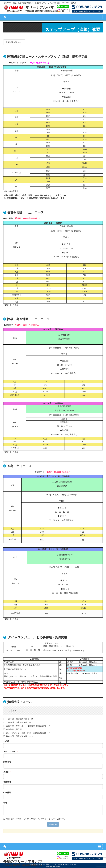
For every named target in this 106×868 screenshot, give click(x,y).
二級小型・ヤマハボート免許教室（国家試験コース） (28, 726)
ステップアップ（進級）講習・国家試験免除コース (27, 733)
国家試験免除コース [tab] (14, 42)
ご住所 (7, 772)
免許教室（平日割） (13, 729)
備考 (5, 803)
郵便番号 (7, 762)
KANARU (57, 866)
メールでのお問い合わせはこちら (87, 11)
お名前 (7, 741)
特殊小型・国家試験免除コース (18, 736)
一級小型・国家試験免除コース (18, 719)
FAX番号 (7, 793)
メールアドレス (11, 751)
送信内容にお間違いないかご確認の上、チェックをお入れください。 (35, 819)
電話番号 (8, 782)
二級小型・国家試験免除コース (18, 722)
